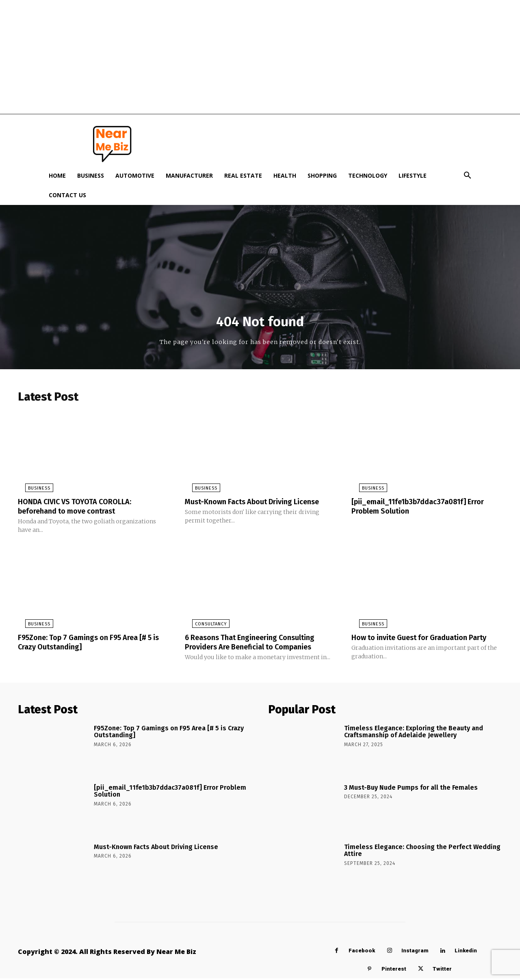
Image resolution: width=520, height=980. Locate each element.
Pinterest (394, 970)
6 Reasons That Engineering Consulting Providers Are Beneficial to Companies (257, 644)
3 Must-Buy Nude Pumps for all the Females (411, 789)
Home (57, 175)
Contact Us (67, 195)
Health (285, 175)
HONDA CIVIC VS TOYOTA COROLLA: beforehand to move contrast (81, 509)
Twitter (442, 970)
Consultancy (204, 626)
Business (91, 175)
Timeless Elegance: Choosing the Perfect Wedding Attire (422, 852)
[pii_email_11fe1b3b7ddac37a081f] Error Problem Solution (426, 509)
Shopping (322, 175)
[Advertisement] (260, 57)
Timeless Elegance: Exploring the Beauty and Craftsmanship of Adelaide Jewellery (414, 733)
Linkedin (466, 952)
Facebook (362, 952)
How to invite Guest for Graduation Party (427, 640)
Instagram (415, 952)
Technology (368, 175)
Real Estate (243, 175)
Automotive (135, 175)
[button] (467, 176)
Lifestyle (413, 175)
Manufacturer (189, 175)
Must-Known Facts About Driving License (260, 505)
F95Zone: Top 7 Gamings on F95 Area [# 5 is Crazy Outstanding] (91, 644)
